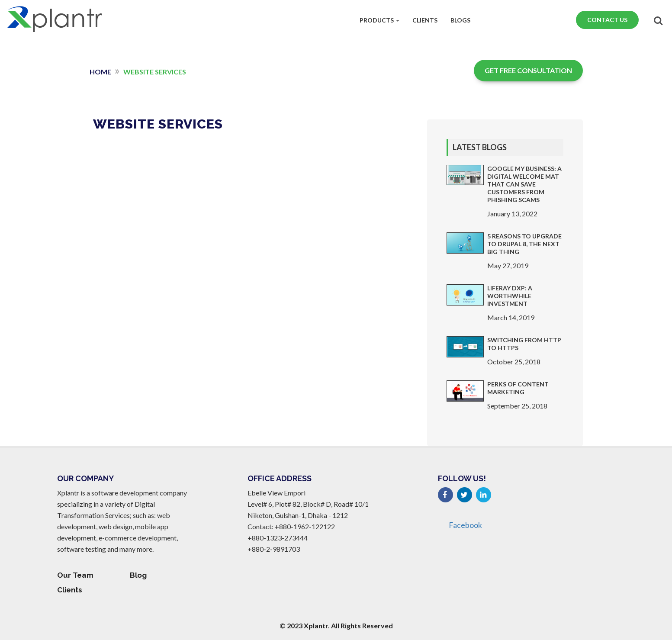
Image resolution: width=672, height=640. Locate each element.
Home (100, 72)
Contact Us (607, 18)
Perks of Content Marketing (518, 388)
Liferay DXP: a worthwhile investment (510, 296)
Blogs (460, 19)
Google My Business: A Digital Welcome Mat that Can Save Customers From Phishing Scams (524, 184)
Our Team (75, 575)
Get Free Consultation (528, 70)
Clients (425, 19)
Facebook (465, 525)
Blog (138, 575)
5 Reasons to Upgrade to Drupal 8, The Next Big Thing (524, 244)
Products (379, 19)
